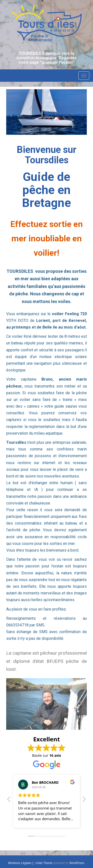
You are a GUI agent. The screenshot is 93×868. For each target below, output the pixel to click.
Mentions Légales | (21, 863)
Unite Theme (44, 863)
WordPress (77, 863)
